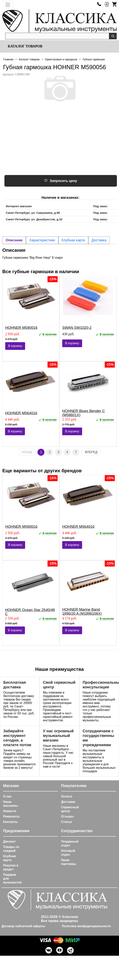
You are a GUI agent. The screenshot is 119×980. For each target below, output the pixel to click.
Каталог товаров (25, 46)
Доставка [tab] (99, 240)
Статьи (66, 822)
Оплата (67, 796)
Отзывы (67, 816)
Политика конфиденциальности (86, 926)
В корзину (15, 346)
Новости (10, 811)
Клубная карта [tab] (73, 240)
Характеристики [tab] (42, 240)
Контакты (10, 822)
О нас (7, 796)
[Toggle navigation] (8, 5)
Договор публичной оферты (23, 926)
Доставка (68, 802)
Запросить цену (61, 181)
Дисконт (9, 842)
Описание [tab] (14, 240)
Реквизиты (11, 816)
